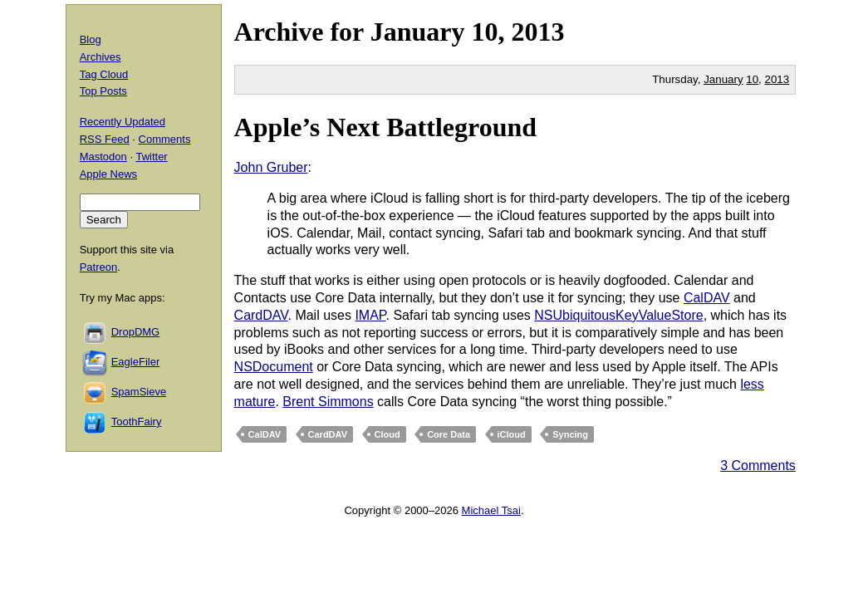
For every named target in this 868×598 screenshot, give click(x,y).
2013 (537, 32)
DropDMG (136, 332)
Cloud (387, 434)
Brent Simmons (328, 402)
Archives (101, 57)
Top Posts (103, 91)
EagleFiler (136, 362)
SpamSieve (139, 392)
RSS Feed (105, 139)
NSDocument (274, 367)
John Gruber (271, 167)
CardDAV (261, 315)
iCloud (512, 434)
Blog (91, 39)
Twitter (151, 157)
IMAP (370, 315)
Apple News (108, 174)
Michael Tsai (491, 510)
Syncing (570, 434)
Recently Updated (123, 122)
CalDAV (707, 298)
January (418, 32)
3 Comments (758, 466)
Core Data (449, 434)
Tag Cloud (104, 74)
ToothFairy (137, 422)
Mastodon (103, 157)
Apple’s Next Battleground (385, 127)
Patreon (99, 267)
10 (752, 79)
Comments (165, 139)
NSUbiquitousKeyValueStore (618, 315)
